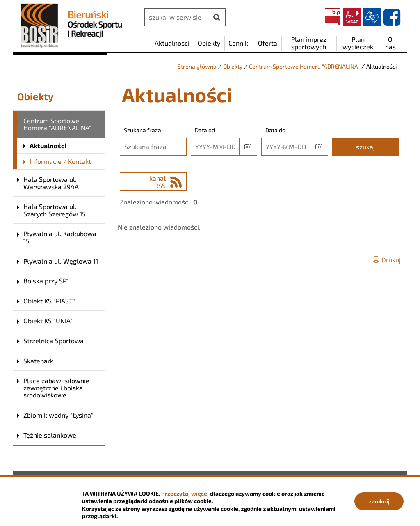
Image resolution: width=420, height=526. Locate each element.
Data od (205, 130)
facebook (392, 17)
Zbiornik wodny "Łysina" (58, 415)
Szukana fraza (143, 130)
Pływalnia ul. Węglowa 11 (61, 261)
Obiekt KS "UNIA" (48, 320)
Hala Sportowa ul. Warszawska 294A (51, 183)
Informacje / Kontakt (60, 161)
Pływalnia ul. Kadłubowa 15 (60, 237)
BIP (333, 17)
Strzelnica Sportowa (54, 341)
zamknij (379, 501)
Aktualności (48, 146)
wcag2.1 (352, 17)
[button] (248, 147)
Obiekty (233, 66)
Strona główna (197, 66)
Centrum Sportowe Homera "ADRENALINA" (304, 66)
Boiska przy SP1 (46, 281)
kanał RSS (157, 182)
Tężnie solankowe (50, 435)
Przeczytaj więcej (185, 493)
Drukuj (391, 260)
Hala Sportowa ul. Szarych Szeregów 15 (55, 210)
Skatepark (38, 361)
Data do (275, 130)
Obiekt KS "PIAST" (49, 301)
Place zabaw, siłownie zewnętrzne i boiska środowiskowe (56, 388)
